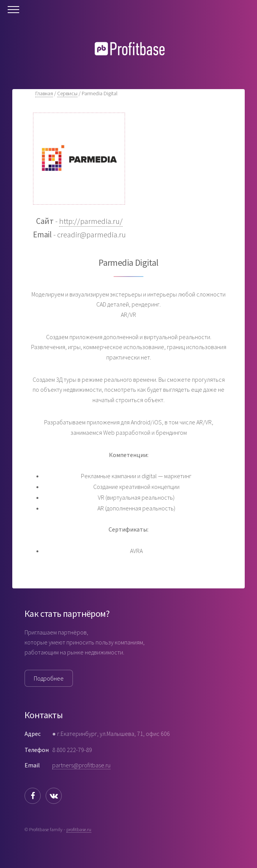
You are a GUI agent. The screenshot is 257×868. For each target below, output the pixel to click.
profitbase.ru (79, 829)
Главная (44, 93)
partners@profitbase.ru (81, 765)
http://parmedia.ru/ (91, 221)
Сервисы (67, 93)
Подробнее (49, 678)
